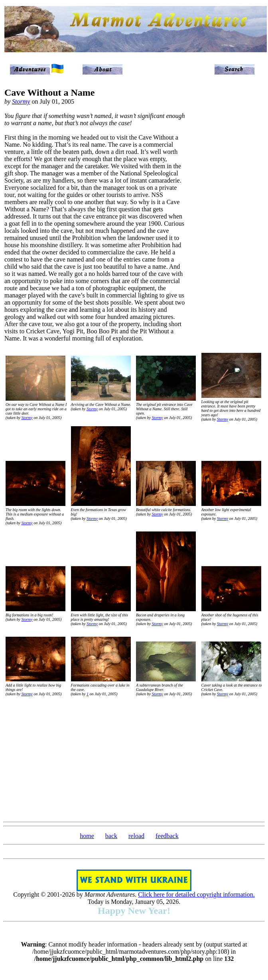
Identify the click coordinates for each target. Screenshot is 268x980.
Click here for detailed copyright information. (196, 894)
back (111, 836)
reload (136, 836)
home (87, 836)
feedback (167, 836)
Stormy (21, 101)
